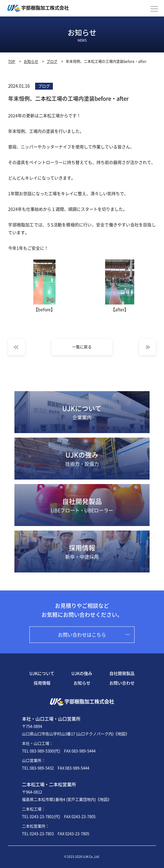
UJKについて (82, 412)
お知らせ (82, 683)
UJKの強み (82, 459)
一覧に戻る (82, 347)
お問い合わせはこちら (82, 635)
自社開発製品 (82, 505)
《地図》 (121, 734)
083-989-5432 (42, 768)
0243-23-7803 (42, 833)
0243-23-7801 (42, 816)
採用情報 (82, 551)
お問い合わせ (122, 683)
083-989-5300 (42, 751)
